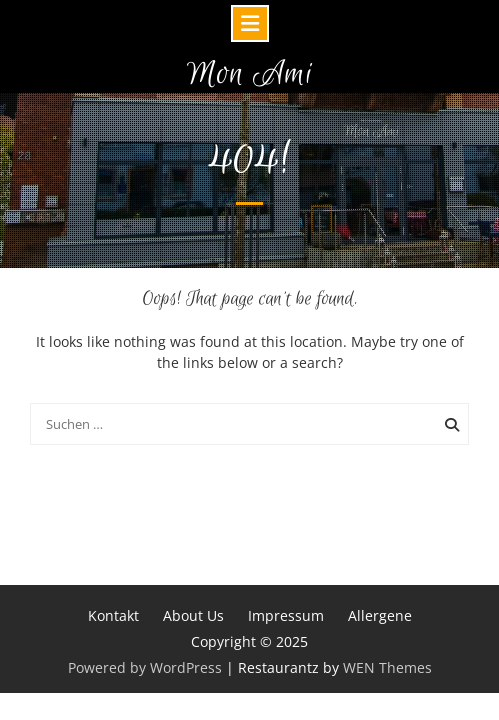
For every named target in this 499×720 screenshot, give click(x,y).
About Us (193, 615)
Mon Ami (250, 74)
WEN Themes (387, 667)
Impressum (286, 615)
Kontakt (113, 615)
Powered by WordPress (145, 667)
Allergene (380, 615)
